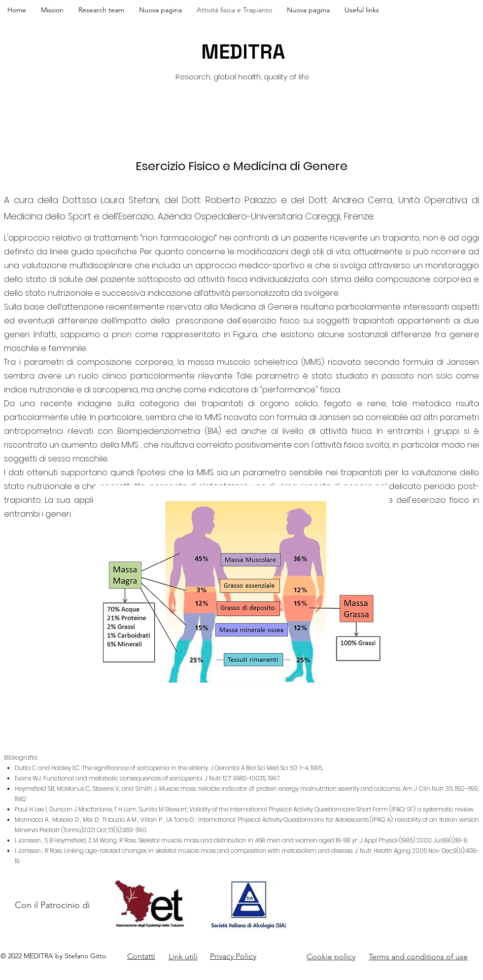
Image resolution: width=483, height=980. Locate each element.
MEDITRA (243, 52)
